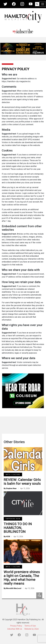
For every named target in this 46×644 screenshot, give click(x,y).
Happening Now (13, 519)
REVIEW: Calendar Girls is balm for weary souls (22, 482)
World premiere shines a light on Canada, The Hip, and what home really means (22, 578)
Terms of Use (30, 626)
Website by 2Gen (32, 629)
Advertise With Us (15, 629)
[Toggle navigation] (43, 4)
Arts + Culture (13, 474)
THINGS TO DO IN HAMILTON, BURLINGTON (18, 528)
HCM (8, 537)
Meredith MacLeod (14, 588)
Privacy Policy (16, 626)
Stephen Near (11, 488)
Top (39, 596)
